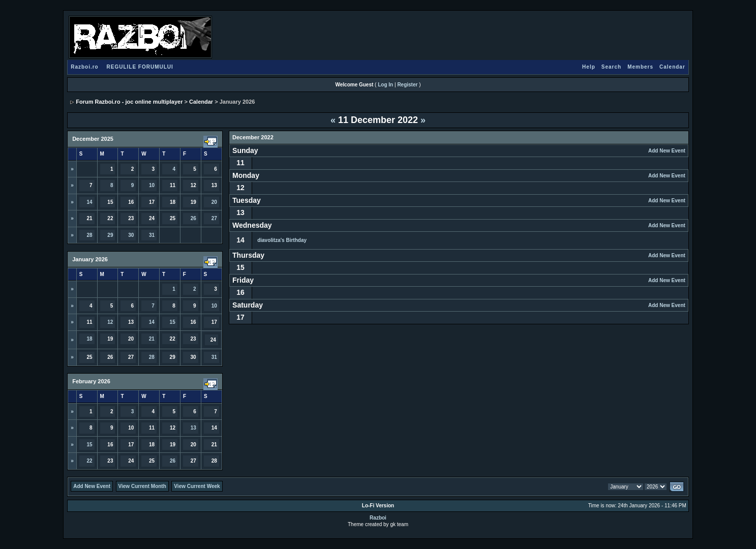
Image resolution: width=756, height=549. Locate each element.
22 (89, 461)
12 (110, 322)
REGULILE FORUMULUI (140, 67)
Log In (385, 85)
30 (131, 235)
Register (407, 85)
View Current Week (197, 486)
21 (152, 339)
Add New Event (667, 151)
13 (193, 428)
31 (152, 235)
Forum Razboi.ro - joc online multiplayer (129, 102)
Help (589, 67)
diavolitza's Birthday (282, 240)
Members (640, 67)
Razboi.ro (85, 67)
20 (214, 202)
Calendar (672, 67)
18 (89, 339)
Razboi (378, 518)
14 (89, 202)
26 (193, 218)
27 (214, 218)
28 (89, 235)
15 (173, 322)
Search (611, 67)
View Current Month (142, 486)
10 (152, 185)
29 (110, 235)
